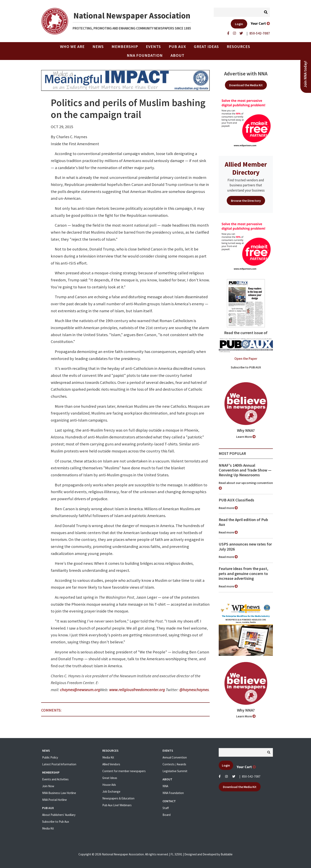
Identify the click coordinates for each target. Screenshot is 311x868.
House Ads (109, 785)
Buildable (227, 854)
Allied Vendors (111, 764)
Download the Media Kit (246, 85)
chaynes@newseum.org (80, 690)
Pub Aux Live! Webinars (117, 805)
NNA (165, 786)
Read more (228, 508)
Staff (166, 808)
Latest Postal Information (59, 764)
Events (153, 47)
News (98, 47)
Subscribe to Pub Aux (56, 822)
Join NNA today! (305, 74)
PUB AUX (177, 47)
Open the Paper (246, 359)
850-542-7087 (251, 776)
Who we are (72, 47)
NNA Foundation (145, 55)
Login (239, 24)
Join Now (48, 786)
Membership (125, 47)
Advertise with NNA (246, 74)
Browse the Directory (246, 201)
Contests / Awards (174, 764)
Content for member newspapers (124, 771)
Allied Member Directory (246, 168)
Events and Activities (55, 779)
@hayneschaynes (194, 690)
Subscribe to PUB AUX (246, 367)
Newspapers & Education (118, 798)
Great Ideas (206, 47)
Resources (238, 47)
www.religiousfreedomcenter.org (137, 690)
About (177, 55)
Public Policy (50, 757)
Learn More (246, 437)
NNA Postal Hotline (54, 800)
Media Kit (48, 828)
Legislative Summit (175, 771)
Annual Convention (175, 757)
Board (167, 815)
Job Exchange (111, 791)
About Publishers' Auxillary (59, 815)
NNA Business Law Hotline (59, 793)
